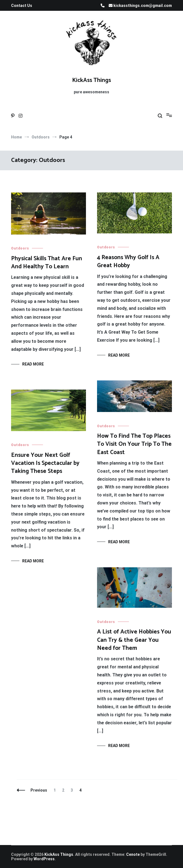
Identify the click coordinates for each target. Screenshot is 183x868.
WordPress (44, 859)
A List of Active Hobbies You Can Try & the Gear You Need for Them (134, 640)
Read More (33, 364)
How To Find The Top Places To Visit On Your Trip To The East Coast (134, 444)
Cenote (133, 854)
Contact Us (22, 6)
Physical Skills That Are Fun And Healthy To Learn (47, 263)
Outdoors (20, 248)
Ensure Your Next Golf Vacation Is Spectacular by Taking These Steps (45, 463)
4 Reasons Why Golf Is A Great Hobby (128, 262)
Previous (39, 790)
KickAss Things (91, 80)
